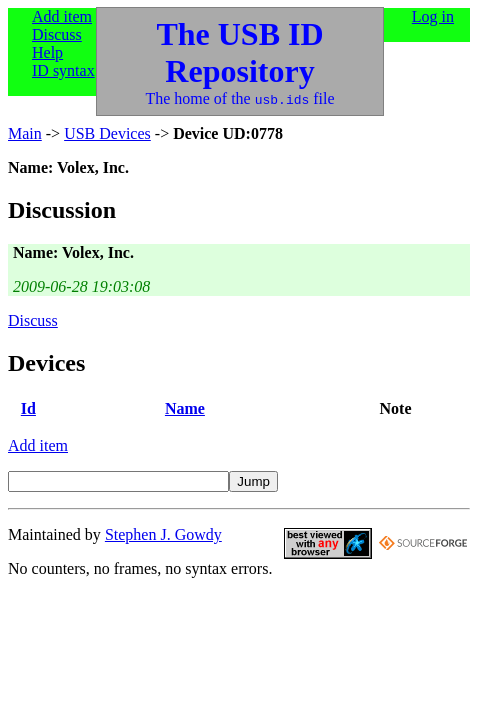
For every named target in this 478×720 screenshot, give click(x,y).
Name (185, 408)
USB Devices (107, 133)
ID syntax (63, 70)
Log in (433, 16)
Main (25, 133)
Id (28, 408)
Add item (62, 16)
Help (47, 52)
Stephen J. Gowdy (163, 534)
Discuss (57, 34)
